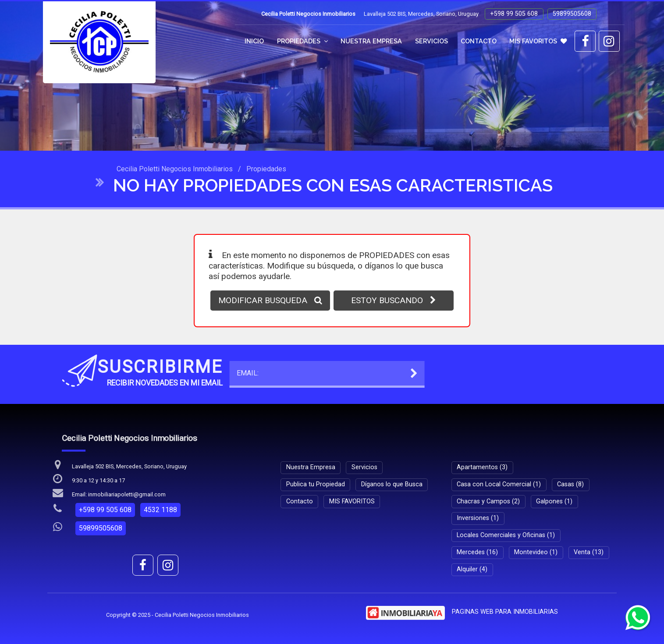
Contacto (479, 41)
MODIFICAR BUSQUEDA (270, 300)
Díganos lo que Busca (392, 484)
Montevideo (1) (536, 552)
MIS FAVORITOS (538, 41)
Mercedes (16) (477, 552)
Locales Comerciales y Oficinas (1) (506, 535)
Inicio (254, 41)
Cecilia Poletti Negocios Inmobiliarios (175, 169)
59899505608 (572, 14)
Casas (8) (570, 484)
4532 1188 (160, 510)
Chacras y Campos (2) (488, 501)
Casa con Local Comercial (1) (499, 484)
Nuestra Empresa (371, 41)
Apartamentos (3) (482, 467)
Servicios (431, 41)
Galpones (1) (554, 501)
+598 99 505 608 (514, 14)
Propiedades (302, 41)
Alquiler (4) (472, 569)
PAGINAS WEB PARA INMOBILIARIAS (505, 612)
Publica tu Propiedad (316, 484)
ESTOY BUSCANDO (394, 300)
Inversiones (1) (478, 518)
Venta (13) (589, 552)
